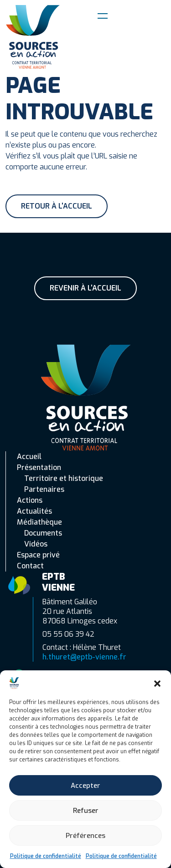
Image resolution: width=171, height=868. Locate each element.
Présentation (39, 467)
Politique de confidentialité (46, 856)
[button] (157, 683)
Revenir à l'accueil (85, 288)
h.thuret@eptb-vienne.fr (84, 657)
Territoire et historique (64, 478)
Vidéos (36, 544)
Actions (30, 500)
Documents (43, 533)
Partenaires (44, 489)
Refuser (86, 811)
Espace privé (38, 555)
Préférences (85, 836)
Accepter (85, 786)
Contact (30, 566)
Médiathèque (39, 522)
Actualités (34, 511)
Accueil (29, 457)
